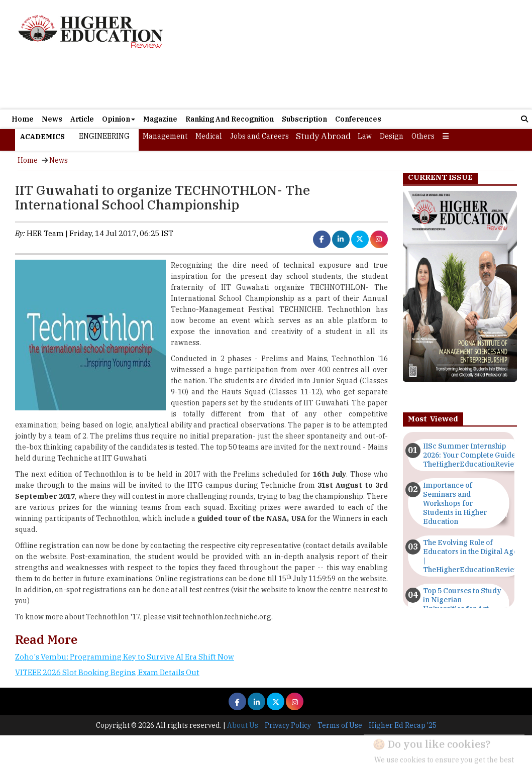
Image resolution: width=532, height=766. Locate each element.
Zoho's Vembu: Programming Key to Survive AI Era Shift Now (125, 657)
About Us (243, 725)
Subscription (304, 119)
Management (165, 136)
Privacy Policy (288, 725)
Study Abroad (323, 136)
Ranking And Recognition (230, 119)
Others (423, 136)
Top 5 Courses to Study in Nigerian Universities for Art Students (462, 604)
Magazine (160, 119)
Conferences (358, 119)
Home (23, 119)
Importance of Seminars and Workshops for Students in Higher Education (455, 503)
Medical (209, 136)
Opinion (119, 119)
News (52, 119)
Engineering (104, 136)
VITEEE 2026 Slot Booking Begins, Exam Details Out (107, 672)
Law (365, 136)
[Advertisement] (340, 54)
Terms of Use (340, 725)
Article (82, 119)
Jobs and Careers (259, 136)
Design (392, 136)
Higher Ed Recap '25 (403, 725)
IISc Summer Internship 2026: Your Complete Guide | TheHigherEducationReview (471, 455)
